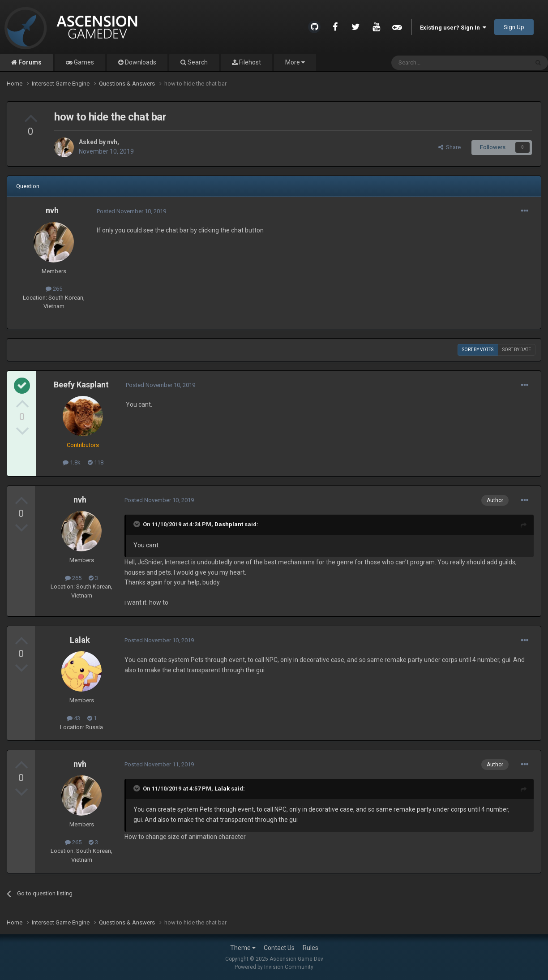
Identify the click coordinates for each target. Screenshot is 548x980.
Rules (310, 948)
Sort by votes (478, 350)
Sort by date (517, 350)
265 (54, 289)
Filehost (249, 62)
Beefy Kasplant (81, 385)
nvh (112, 142)
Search (197, 62)
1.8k (72, 462)
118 (96, 462)
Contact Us (279, 948)
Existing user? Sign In (453, 28)
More (295, 62)
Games (83, 62)
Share (450, 147)
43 (73, 718)
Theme (243, 948)
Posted (131, 211)
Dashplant (229, 524)
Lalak (80, 640)
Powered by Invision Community (274, 967)
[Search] (439, 63)
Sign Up (514, 27)
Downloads (140, 62)
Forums (29, 62)
